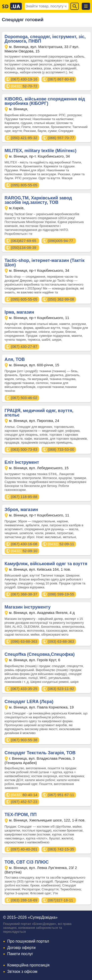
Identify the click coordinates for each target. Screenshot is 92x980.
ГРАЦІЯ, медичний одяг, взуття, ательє (39, 413)
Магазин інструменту (28, 607)
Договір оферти (21, 948)
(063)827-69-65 (24, 241)
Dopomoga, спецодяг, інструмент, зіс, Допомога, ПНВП (45, 39)
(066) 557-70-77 (61, 138)
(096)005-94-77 (60, 241)
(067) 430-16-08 (24, 544)
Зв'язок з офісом (22, 972)
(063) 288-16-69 (24, 900)
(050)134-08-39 (24, 248)
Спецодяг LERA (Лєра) (29, 702)
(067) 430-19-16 (24, 79)
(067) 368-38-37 (24, 594)
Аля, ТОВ (15, 359)
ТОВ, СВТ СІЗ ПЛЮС (27, 862)
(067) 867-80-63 (61, 79)
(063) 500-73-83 (24, 449)
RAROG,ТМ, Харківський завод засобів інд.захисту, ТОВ (38, 200)
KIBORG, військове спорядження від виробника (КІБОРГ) (45, 101)
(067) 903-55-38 (24, 740)
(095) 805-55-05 (24, 185)
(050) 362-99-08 (61, 299)
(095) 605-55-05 (24, 299)
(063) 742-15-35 (61, 849)
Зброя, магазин (21, 510)
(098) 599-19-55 (61, 594)
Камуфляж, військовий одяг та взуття (46, 564)
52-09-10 (24, 551)
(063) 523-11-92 (61, 689)
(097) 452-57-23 (24, 802)
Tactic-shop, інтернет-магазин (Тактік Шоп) (45, 263)
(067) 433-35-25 (24, 689)
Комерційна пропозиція (28, 965)
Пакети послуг (20, 954)
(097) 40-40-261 (24, 849)
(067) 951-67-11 (61, 795)
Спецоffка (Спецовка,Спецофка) (40, 654)
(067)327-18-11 (60, 900)
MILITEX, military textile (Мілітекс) (41, 151)
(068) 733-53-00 (61, 449)
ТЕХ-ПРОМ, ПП (21, 815)
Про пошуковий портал (28, 941)
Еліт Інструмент (22, 462)
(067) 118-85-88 (24, 497)
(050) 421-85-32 (24, 138)
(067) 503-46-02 (24, 398)
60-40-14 (24, 795)
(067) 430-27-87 (24, 346)
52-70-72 (24, 86)
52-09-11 (61, 544)
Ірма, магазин (20, 312)
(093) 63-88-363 (61, 641)
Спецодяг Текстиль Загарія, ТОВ (40, 753)
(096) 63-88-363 (24, 641)
